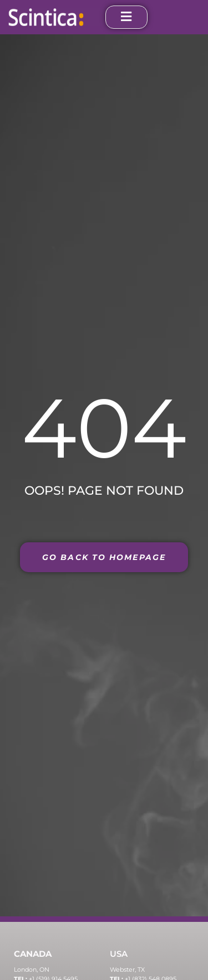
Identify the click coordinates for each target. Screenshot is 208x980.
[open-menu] (126, 17)
